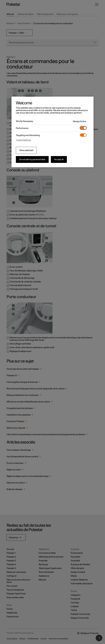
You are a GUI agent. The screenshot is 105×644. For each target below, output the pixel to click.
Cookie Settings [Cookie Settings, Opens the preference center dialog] (24, 140)
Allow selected (26, 150)
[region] (52, 132)
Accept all (59, 159)
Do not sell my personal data (32, 159)
